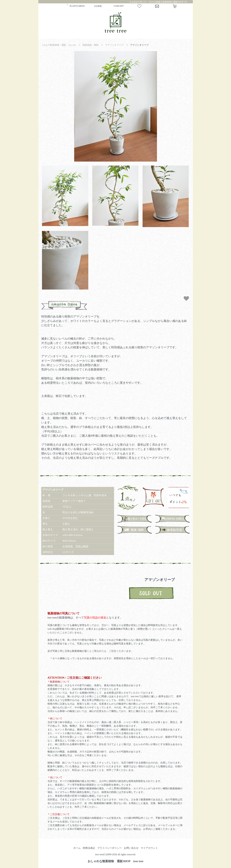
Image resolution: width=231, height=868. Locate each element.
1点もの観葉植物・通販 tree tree (59, 45)
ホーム (77, 848)
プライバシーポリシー (109, 848)
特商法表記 (89, 848)
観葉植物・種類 (91, 45)
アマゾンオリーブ (114, 45)
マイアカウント (149, 848)
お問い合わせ (131, 848)
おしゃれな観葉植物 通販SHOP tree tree (115, 861)
